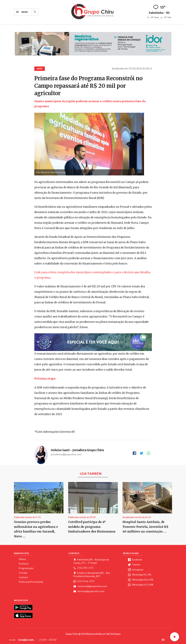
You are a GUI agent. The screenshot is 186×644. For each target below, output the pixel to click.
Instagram (136, 570)
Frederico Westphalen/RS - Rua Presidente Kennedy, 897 (92, 575)
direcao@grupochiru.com (89, 591)
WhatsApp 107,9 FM (141, 585)
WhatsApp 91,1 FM (140, 575)
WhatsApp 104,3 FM (141, 580)
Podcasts (24, 564)
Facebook (135, 560)
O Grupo (23, 573)
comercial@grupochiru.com (90, 586)
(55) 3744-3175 (84, 581)
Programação (26, 568)
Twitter (134, 565)
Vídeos (22, 559)
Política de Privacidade (31, 582)
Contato (23, 577)
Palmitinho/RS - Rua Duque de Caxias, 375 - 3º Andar (91, 561)
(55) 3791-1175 (83, 568)
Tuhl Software (113, 634)
